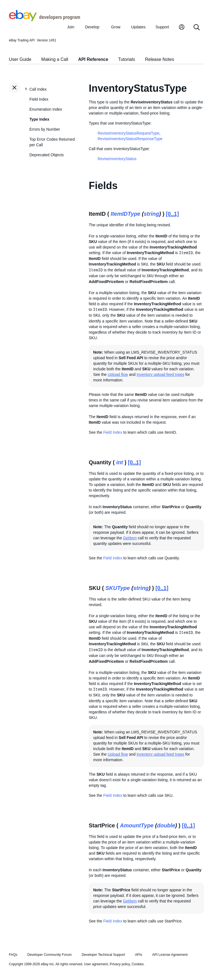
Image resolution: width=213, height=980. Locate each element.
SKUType (118, 588)
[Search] (197, 28)
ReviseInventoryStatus (117, 159)
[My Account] (182, 28)
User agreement (96, 964)
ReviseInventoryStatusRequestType (129, 133)
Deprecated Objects (47, 155)
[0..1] (172, 214)
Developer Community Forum (50, 955)
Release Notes (160, 59)
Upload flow (118, 374)
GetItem (130, 538)
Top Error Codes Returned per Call (52, 142)
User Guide (20, 59)
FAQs (13, 955)
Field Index (39, 99)
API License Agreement (170, 955)
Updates (138, 27)
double (166, 825)
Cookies (138, 964)
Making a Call (55, 59)
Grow (116, 27)
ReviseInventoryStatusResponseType (130, 139)
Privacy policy (120, 964)
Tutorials (127, 59)
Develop (92, 27)
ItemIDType (125, 214)
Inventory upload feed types (160, 374)
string (151, 214)
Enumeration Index (46, 109)
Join (71, 27)
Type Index (39, 119)
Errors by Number (45, 129)
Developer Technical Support (103, 955)
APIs (139, 955)
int (120, 462)
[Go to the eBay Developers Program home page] (45, 20)
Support (162, 27)
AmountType (137, 825)
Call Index (38, 89)
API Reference (93, 59)
